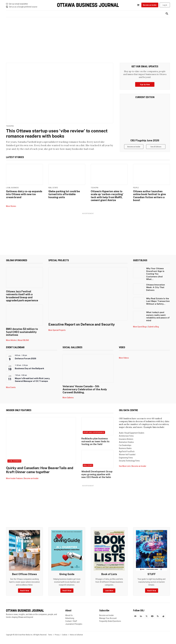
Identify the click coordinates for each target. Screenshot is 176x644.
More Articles (11, 340)
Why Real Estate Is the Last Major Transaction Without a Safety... (158, 301)
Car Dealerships (125, 445)
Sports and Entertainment (94, 432)
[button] (167, 14)
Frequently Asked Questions (110, 621)
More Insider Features (14, 478)
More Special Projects (57, 330)
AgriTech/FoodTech (127, 451)
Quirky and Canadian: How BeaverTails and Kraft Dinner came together (40, 470)
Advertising (70, 618)
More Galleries (68, 398)
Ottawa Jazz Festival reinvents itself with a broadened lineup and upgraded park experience (22, 296)
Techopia (10, 126)
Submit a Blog (153, 327)
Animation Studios (126, 442)
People (136, 188)
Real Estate (53, 188)
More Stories (11, 206)
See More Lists (125, 466)
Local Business (12, 188)
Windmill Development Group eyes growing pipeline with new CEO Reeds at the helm (97, 474)
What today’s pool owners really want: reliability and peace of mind (158, 316)
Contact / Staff (71, 621)
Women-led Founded (127, 455)
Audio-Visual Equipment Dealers (132, 433)
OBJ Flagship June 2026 (145, 140)
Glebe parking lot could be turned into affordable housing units (64, 194)
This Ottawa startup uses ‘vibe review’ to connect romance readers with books (57, 133)
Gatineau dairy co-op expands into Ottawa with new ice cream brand (24, 194)
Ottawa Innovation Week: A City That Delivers (156, 287)
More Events (11, 387)
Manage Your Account (108, 618)
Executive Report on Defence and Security (82, 324)
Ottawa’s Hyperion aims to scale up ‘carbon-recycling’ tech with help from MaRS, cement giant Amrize (107, 196)
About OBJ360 (23, 340)
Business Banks (125, 448)
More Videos (124, 358)
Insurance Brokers (126, 439)
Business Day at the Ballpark (29, 368)
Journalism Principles (74, 624)
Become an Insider (31, 478)
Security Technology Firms (129, 461)
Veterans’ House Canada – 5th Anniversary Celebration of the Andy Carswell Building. (85, 389)
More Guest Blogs (140, 327)
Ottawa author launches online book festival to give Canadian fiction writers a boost (149, 196)
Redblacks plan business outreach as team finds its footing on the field (95, 441)
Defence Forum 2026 (26, 358)
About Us (69, 615)
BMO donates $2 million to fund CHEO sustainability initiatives (22, 332)
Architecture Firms (126, 436)
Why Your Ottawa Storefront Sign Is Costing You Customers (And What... (155, 274)
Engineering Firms (126, 458)
